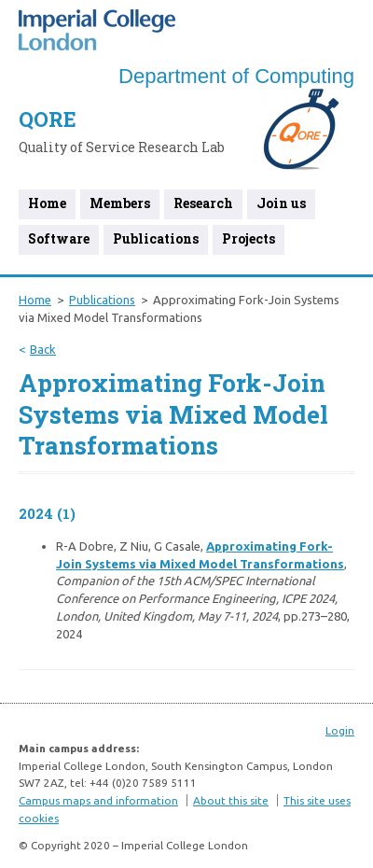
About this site (231, 800)
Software (59, 238)
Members (120, 203)
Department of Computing (236, 76)
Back (43, 349)
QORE (48, 119)
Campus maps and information (98, 800)
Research (203, 203)
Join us (281, 203)
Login (340, 730)
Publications (156, 238)
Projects (249, 238)
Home (47, 203)
